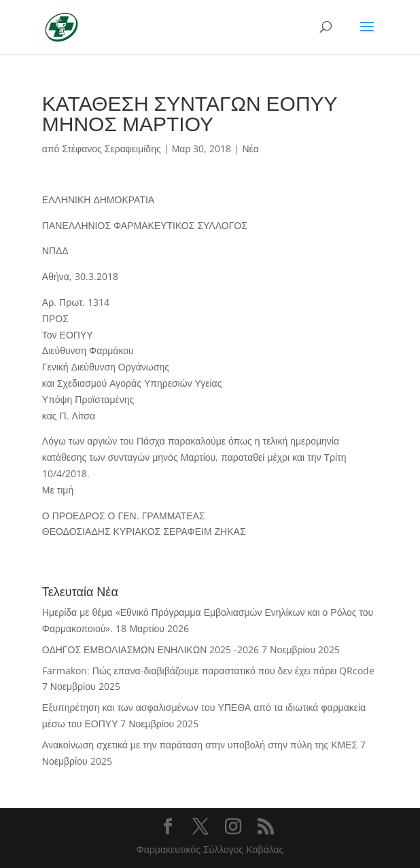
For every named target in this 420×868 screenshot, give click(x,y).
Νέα (250, 149)
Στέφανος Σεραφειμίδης (111, 149)
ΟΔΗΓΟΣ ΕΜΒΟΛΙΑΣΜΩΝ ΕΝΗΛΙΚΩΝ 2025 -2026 (151, 649)
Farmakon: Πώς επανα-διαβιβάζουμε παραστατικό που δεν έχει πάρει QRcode (209, 671)
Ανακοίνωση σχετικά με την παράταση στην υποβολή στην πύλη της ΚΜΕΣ (200, 745)
